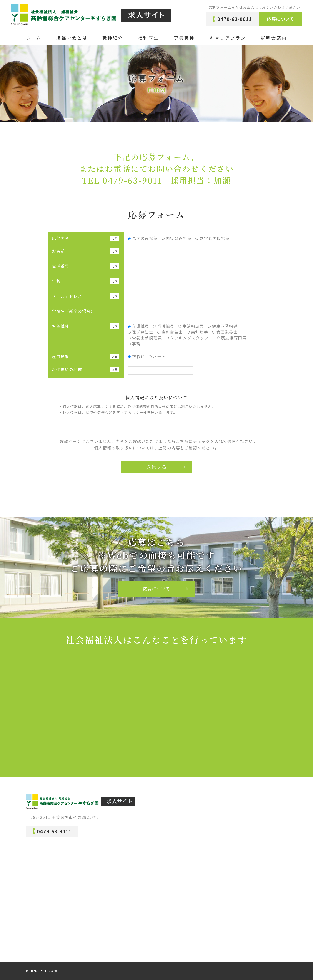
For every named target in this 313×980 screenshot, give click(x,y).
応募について (281, 19)
